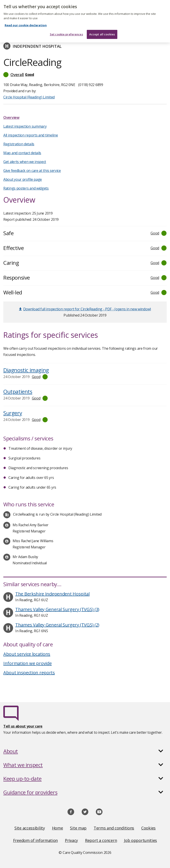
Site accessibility (30, 828)
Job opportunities (140, 840)
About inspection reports (29, 673)
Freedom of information (35, 840)
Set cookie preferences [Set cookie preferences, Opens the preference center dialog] (66, 31)
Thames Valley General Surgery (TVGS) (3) (57, 609)
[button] (85, 75)
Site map (78, 828)
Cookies (148, 828)
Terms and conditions (114, 828)
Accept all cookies (102, 31)
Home (58, 828)
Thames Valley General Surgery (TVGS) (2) (57, 625)
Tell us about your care (23, 726)
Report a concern (101, 840)
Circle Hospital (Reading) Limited (29, 97)
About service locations (27, 654)
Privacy (71, 840)
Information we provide (27, 663)
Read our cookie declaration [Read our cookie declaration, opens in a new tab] (26, 23)
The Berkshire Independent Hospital (52, 594)
